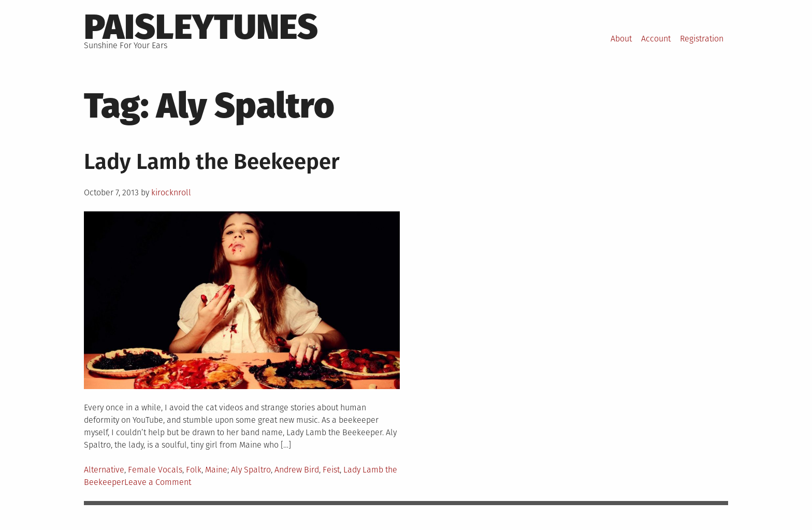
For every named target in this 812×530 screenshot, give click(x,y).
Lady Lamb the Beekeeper (212, 162)
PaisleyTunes (201, 27)
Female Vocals (155, 470)
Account (656, 39)
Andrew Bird (297, 470)
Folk (194, 470)
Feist (331, 470)
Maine (216, 470)
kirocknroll (171, 192)
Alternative (104, 470)
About (621, 39)
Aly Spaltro (251, 470)
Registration (702, 39)
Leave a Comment (158, 482)
